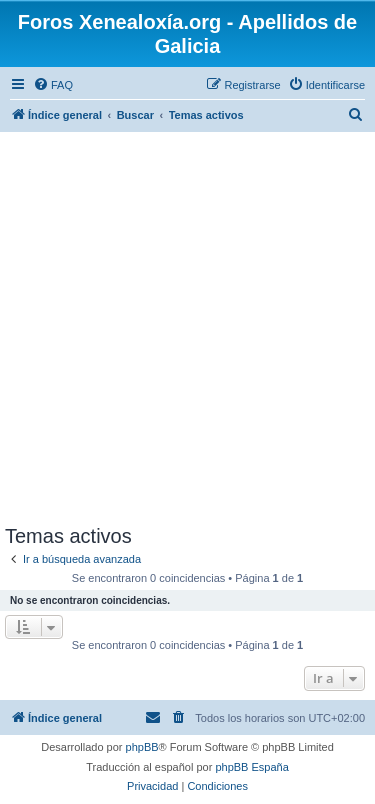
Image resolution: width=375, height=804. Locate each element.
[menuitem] (53, 85)
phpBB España (251, 767)
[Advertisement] (187, 327)
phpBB (142, 747)
